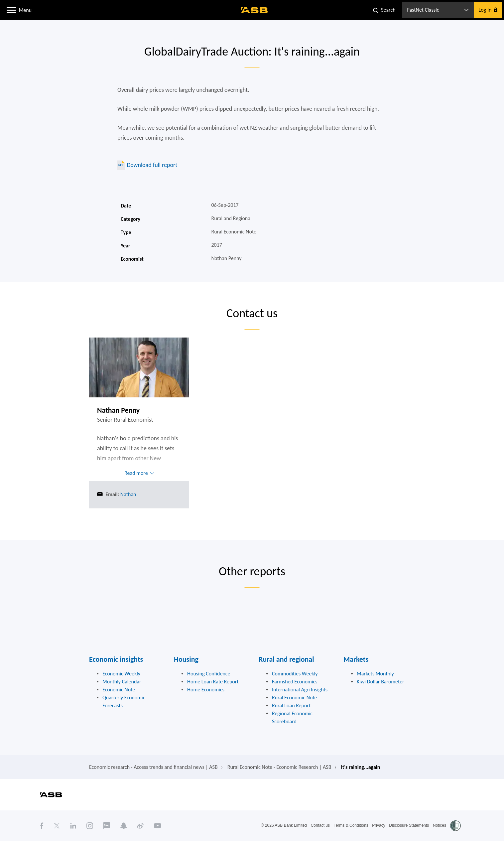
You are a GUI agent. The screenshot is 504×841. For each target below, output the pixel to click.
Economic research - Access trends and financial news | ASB (153, 767)
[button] (11, 10)
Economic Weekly (121, 674)
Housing (186, 659)
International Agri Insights (300, 690)
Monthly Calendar (122, 682)
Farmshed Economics (295, 682)
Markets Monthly (375, 674)
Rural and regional (286, 659)
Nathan (127, 494)
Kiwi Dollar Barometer (380, 682)
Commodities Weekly (295, 674)
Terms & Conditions (351, 825)
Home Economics (206, 690)
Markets (356, 659)
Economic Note (119, 690)
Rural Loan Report (291, 705)
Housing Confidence (209, 674)
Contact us (320, 825)
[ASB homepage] (254, 10)
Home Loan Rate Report (213, 682)
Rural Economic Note (295, 698)
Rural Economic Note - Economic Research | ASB (279, 767)
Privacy (378, 825)
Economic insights (116, 659)
